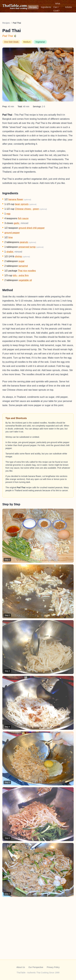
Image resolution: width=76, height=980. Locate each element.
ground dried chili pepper (32, 228)
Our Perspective (36, 967)
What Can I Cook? (57, 7)
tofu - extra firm (21, 275)
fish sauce (23, 218)
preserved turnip (27, 247)
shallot (10, 252)
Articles (68, 7)
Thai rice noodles (27, 271)
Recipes (33, 7)
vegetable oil (25, 280)
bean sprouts (22, 204)
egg (8, 214)
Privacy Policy (53, 967)
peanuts (24, 242)
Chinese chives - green (27, 209)
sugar (22, 261)
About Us (21, 967)
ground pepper (12, 233)
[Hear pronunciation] (15, 36)
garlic (16, 223)
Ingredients (46, 7)
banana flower (16, 199)
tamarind (23, 266)
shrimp (18, 256)
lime (11, 237)
